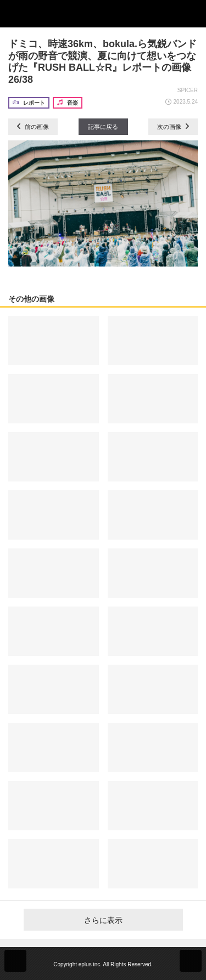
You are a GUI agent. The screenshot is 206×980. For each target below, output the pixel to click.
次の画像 (173, 127)
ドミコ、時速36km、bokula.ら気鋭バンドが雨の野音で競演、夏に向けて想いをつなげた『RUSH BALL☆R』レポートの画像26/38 (102, 62)
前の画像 (33, 127)
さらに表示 (103, 920)
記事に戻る (103, 127)
